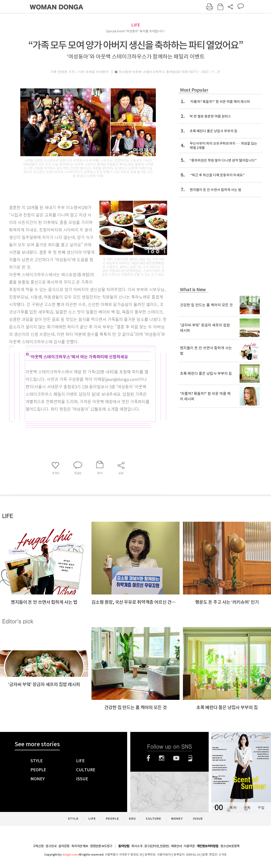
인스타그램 (162, 758)
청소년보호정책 (230, 846)
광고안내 (51, 846)
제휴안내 (176, 846)
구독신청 (38, 846)
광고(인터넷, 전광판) (157, 846)
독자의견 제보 (80, 846)
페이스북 (148, 758)
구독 (247, 808)
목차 (233, 808)
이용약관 (189, 846)
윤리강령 (64, 846)
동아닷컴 (124, 846)
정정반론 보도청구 (101, 846)
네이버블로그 (190, 758)
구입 (261, 808)
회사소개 (137, 846)
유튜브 (176, 758)
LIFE (136, 25)
